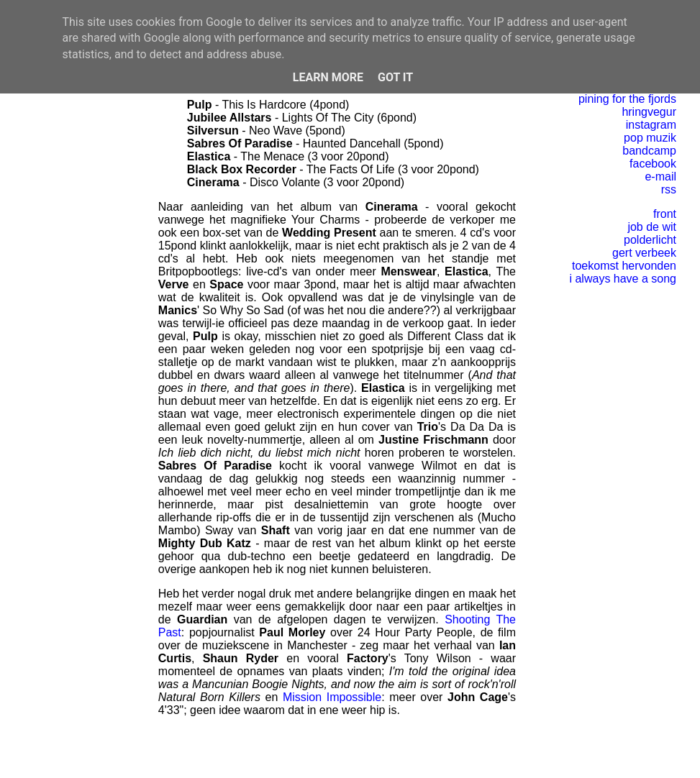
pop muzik (650, 138)
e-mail (660, 177)
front (665, 214)
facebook (653, 164)
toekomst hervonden (624, 266)
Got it (395, 77)
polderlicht (650, 240)
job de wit (652, 227)
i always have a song (623, 279)
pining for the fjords (627, 99)
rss (669, 189)
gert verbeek (644, 253)
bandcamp (649, 151)
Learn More (328, 77)
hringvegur (649, 112)
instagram (651, 125)
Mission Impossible (332, 697)
